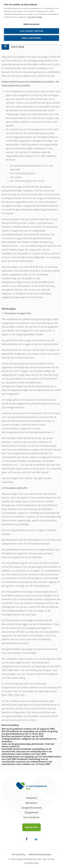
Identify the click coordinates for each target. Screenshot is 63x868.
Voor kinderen (32, 817)
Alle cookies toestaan (32, 31)
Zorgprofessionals (31, 808)
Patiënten (32, 798)
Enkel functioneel (32, 38)
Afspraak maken (31, 827)
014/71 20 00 (18, 47)
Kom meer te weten (35, 17)
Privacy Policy (19, 854)
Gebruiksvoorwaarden (40, 854)
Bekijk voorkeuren (32, 24)
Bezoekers (31, 803)
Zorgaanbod (32, 812)
